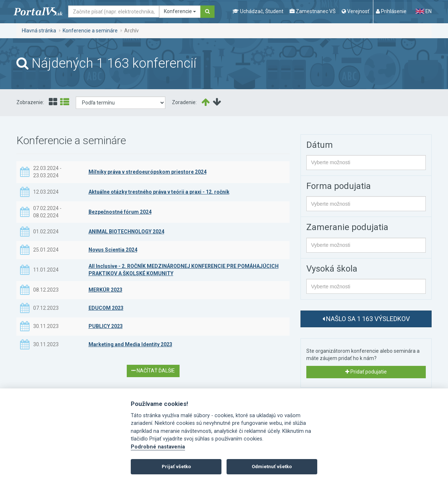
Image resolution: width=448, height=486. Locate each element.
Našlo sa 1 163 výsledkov (366, 319)
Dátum (320, 145)
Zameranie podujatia (347, 227)
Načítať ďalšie (153, 371)
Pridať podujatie (366, 372)
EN (424, 11)
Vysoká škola (332, 269)
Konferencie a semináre (90, 31)
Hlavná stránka (39, 31)
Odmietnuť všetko (272, 467)
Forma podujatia (339, 186)
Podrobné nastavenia (158, 447)
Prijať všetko (176, 467)
